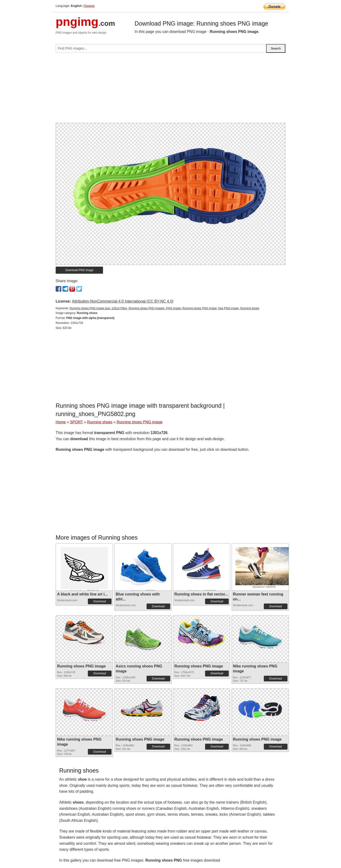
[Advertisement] (170, 90)
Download (100, 601)
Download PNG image (79, 270)
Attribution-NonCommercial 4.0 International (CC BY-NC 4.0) (123, 301)
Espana (89, 6)
